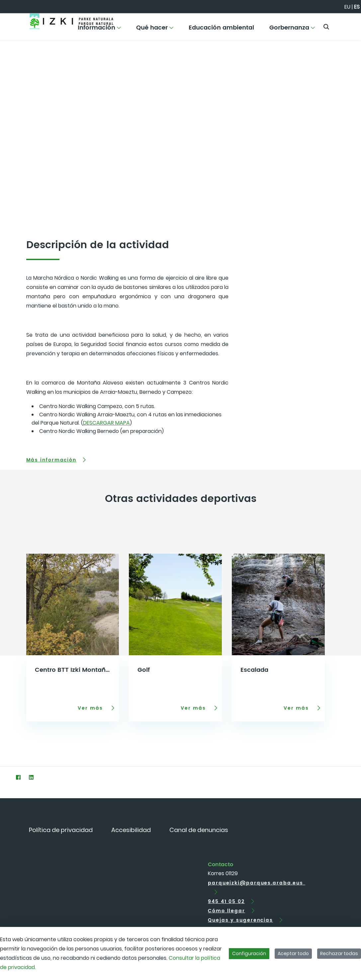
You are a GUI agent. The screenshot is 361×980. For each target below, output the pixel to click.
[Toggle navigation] (344, 25)
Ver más (91, 708)
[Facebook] (18, 777)
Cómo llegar (226, 911)
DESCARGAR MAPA (106, 423)
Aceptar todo (293, 953)
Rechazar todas (339, 953)
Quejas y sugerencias (240, 920)
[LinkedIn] (31, 777)
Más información (51, 460)
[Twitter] (5, 777)
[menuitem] (155, 30)
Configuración (249, 953)
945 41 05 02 (226, 902)
